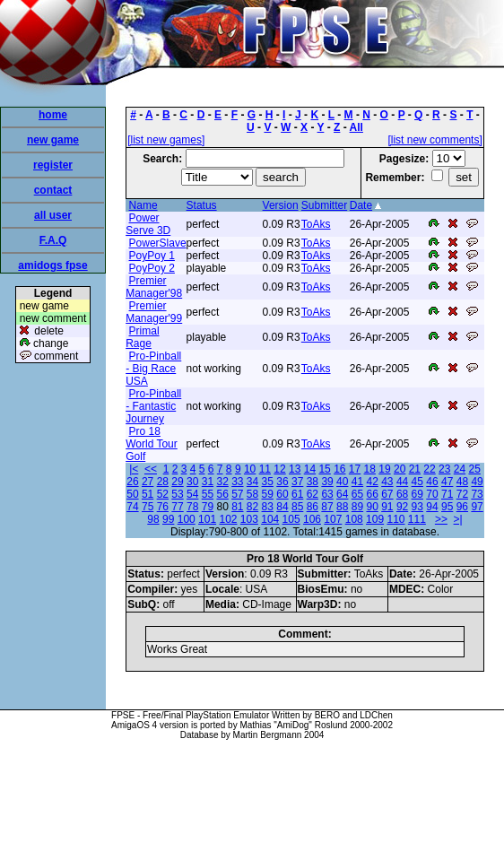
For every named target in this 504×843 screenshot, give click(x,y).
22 (429, 469)
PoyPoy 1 (152, 256)
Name (143, 205)
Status (202, 205)
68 (402, 494)
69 (417, 494)
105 (291, 519)
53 (177, 494)
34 (252, 482)
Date (361, 205)
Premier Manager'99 (154, 312)
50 (132, 494)
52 (163, 494)
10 (250, 469)
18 (370, 469)
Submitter (324, 205)
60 (282, 494)
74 (132, 507)
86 (313, 507)
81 (237, 507)
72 (462, 494)
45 (417, 482)
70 (432, 494)
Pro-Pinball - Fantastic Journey (153, 406)
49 (477, 482)
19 (384, 469)
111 (417, 519)
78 (192, 507)
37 (297, 482)
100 (187, 519)
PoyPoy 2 (152, 268)
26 (132, 482)
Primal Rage (142, 337)
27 (148, 482)
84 (282, 507)
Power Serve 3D (148, 224)
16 (339, 469)
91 (387, 507)
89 (357, 507)
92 (402, 507)
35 (268, 482)
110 (395, 519)
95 (447, 507)
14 (310, 469)
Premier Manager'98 (154, 287)
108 (354, 519)
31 (208, 482)
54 (192, 494)
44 (402, 482)
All (356, 127)
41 (357, 482)
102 (228, 519)
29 (177, 482)
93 (417, 507)
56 (222, 494)
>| (458, 519)
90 (372, 507)
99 (168, 519)
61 (297, 494)
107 (333, 519)
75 (148, 507)
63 (327, 494)
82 (252, 507)
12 (279, 469)
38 (313, 482)
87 (327, 507)
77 (177, 507)
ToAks (316, 224)
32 (222, 482)
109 (375, 519)
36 (282, 482)
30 (192, 482)
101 (207, 519)
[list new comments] (434, 140)
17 (355, 469)
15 (324, 469)
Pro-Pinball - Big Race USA (153, 369)
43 (387, 482)
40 (342, 482)
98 (153, 519)
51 (148, 494)
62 (313, 494)
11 (265, 469)
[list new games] (166, 140)
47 (447, 482)
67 (387, 494)
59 (268, 494)
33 (237, 482)
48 (462, 482)
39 (327, 482)
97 (477, 507)
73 (477, 494)
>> (441, 519)
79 (208, 507)
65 (357, 494)
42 (372, 482)
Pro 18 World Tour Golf (152, 444)
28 (163, 482)
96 (462, 507)
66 (372, 494)
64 (342, 494)
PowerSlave (158, 243)
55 (208, 494)
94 (432, 507)
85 (297, 507)
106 (312, 519)
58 (252, 494)
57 (237, 494)
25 (474, 469)
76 (163, 507)
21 (415, 469)
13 (295, 469)
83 (268, 507)
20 (400, 469)
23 (444, 469)
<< (151, 469)
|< (134, 469)
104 (270, 519)
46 (432, 482)
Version (281, 205)
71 (447, 494)
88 (342, 507)
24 (460, 469)
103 (249, 519)
